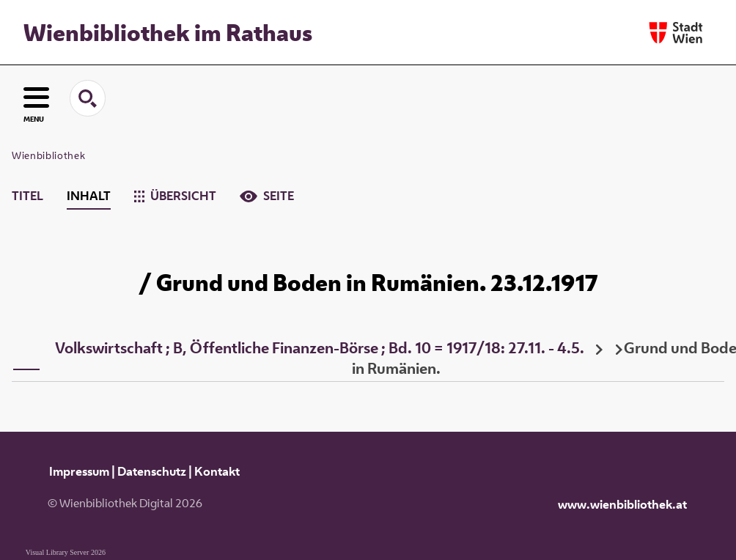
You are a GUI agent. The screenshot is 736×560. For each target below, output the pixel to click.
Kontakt (217, 471)
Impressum (79, 471)
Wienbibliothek (48, 155)
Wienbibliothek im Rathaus (168, 32)
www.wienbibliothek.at (622, 504)
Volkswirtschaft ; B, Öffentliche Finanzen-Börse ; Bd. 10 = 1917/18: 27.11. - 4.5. (320, 347)
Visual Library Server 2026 (66, 552)
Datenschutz (152, 471)
